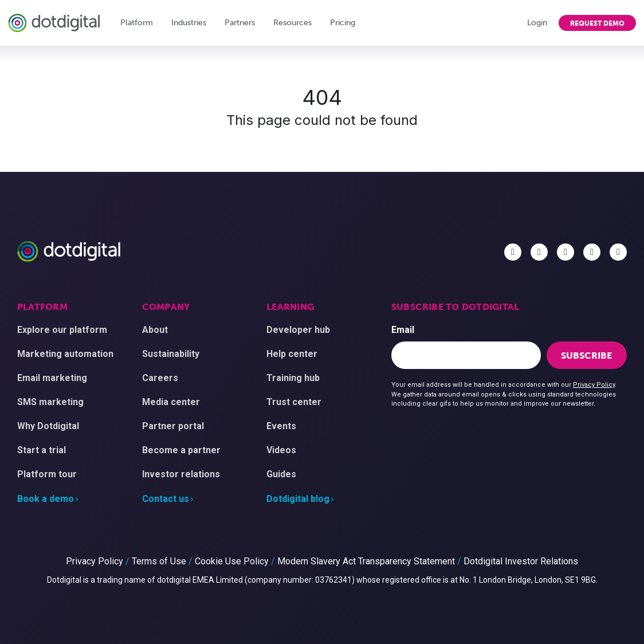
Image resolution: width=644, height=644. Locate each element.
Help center (292, 354)
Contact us (166, 499)
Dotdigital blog (298, 499)
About (155, 330)
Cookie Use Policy (232, 561)
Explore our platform (62, 330)
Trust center (294, 402)
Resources (292, 23)
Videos (281, 450)
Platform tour (47, 474)
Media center (171, 402)
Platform (137, 23)
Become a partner (181, 450)
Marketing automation (65, 354)
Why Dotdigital (48, 426)
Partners (240, 23)
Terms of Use (159, 561)
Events (281, 426)
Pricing (343, 23)
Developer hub (298, 330)
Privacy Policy (594, 385)
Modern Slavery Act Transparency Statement (366, 561)
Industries (189, 23)
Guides (281, 474)
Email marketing (52, 378)
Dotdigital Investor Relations (521, 561)
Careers (160, 378)
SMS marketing (50, 402)
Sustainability (171, 354)
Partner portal (173, 426)
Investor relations (181, 474)
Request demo (597, 23)
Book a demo (46, 499)
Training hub (293, 378)
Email (403, 330)
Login (537, 23)
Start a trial (42, 450)
